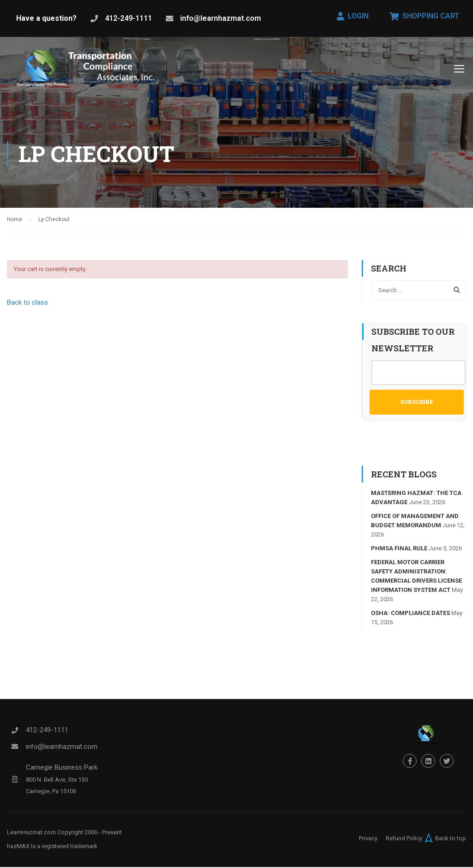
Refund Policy (404, 839)
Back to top (444, 839)
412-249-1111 (128, 18)
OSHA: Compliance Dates (410, 614)
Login (353, 16)
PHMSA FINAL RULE (399, 550)
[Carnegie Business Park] (15, 781)
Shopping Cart (424, 16)
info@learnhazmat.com (221, 18)
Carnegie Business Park (62, 769)
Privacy (368, 839)
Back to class (27, 303)
